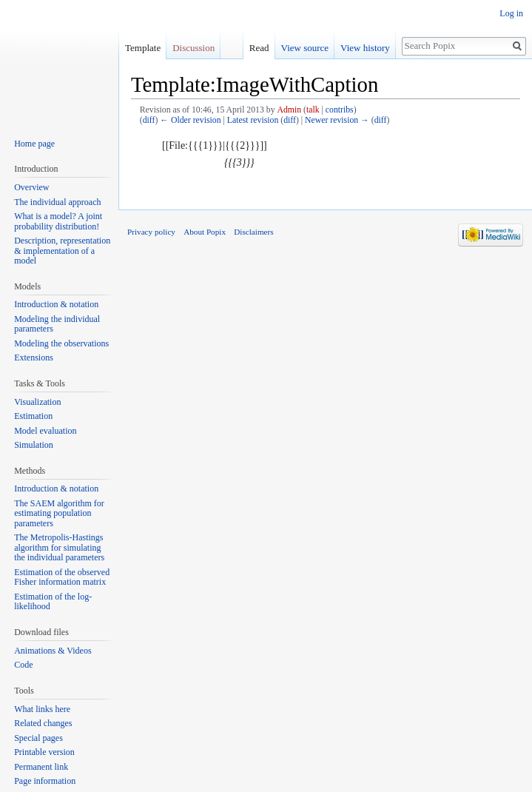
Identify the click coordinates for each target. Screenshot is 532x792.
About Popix (205, 232)
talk (313, 110)
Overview (31, 187)
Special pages (38, 738)
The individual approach (57, 202)
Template (143, 48)
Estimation (33, 416)
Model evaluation (45, 431)
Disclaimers (253, 232)
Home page (34, 144)
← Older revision (190, 120)
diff (149, 120)
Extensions (34, 358)
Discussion (193, 48)
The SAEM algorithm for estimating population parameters (59, 513)
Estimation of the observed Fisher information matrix (62, 577)
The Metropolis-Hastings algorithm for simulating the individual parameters (59, 547)
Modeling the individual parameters (57, 324)
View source (302, 48)
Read (256, 48)
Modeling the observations (61, 343)
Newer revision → (337, 120)
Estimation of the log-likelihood (53, 602)
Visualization (37, 402)
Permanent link (41, 767)
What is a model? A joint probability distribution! (58, 221)
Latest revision (253, 120)
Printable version (44, 752)
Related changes (43, 723)
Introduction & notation (56, 304)
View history (361, 48)
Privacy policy (151, 232)
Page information (45, 781)
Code (23, 665)
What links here (42, 709)
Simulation (34, 445)
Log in (511, 13)
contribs (340, 110)
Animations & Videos (53, 651)
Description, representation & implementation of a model (62, 251)
